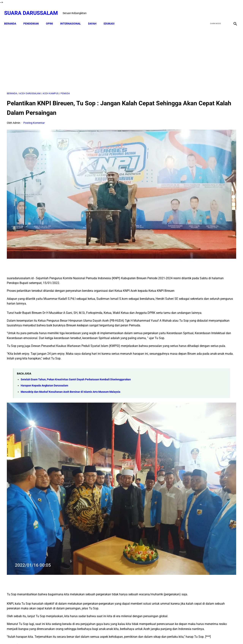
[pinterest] (103, 600)
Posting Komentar (34, 119)
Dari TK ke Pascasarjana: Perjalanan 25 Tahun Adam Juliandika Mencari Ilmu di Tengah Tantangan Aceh (205, 207)
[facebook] (205, 9)
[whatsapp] (142, 600)
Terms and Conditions (143, 634)
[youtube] (223, 9)
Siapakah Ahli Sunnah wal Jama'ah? (214, 366)
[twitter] (214, 9)
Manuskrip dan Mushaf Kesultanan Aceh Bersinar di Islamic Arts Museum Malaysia (71, 369)
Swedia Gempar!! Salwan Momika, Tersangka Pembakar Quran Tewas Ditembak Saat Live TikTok (202, 235)
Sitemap (122, 634)
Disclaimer (107, 634)
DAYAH (95, 17)
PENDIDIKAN (34, 17)
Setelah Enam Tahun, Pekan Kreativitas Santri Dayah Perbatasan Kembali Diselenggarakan (76, 357)
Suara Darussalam (34, 9)
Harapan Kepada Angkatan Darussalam (44, 363)
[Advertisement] (84, 55)
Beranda (13, 17)
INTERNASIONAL (73, 17)
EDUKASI (112, 17)
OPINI (52, 17)
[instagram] (232, 9)
